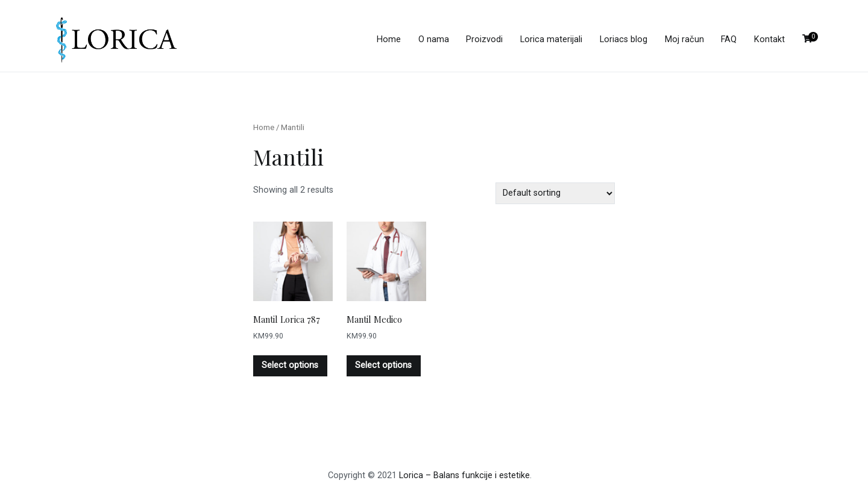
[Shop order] (555, 193)
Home (389, 39)
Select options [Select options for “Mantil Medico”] (383, 365)
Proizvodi (484, 39)
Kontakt (769, 39)
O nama (434, 39)
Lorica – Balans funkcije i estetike (464, 475)
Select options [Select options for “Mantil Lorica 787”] (290, 365)
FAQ (729, 39)
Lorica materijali (551, 39)
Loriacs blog (624, 39)
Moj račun (684, 39)
